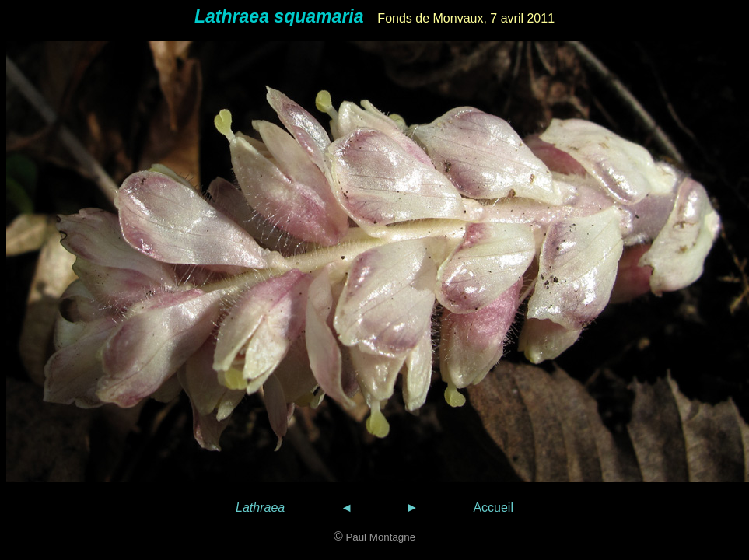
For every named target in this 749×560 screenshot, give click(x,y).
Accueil (493, 507)
